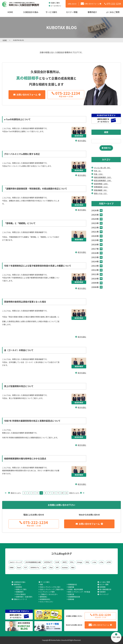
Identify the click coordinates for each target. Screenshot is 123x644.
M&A (73, 568)
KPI (57, 568)
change (80, 562)
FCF (26, 568)
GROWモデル (35, 568)
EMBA (12, 568)
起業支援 (71, 594)
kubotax (65, 568)
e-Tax (101, 562)
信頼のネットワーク (20, 599)
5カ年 (57, 562)
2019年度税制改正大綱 (33, 562)
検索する (107, 148)
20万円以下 (48, 562)
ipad (44, 568)
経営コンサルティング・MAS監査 (79, 592)
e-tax (94, 562)
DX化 (87, 562)
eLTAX (109, 562)
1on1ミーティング (16, 562)
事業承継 (71, 599)
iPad (51, 568)
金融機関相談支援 (74, 597)
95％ (72, 562)
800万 (65, 562)
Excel (19, 568)
